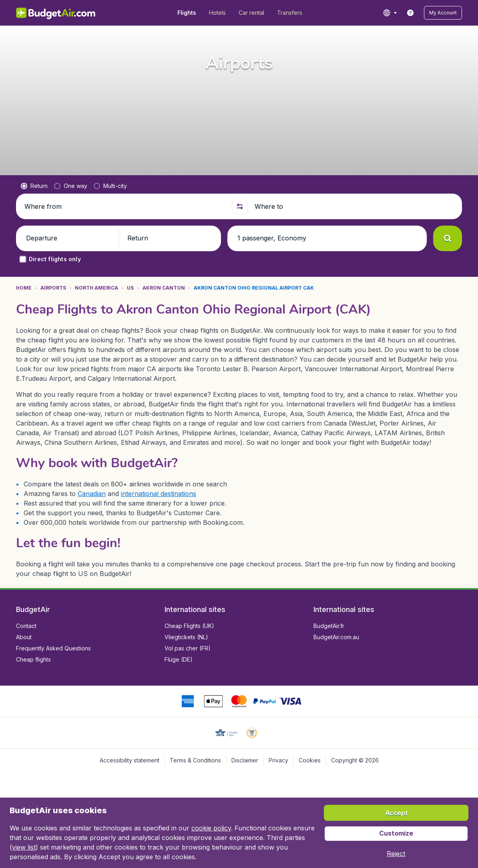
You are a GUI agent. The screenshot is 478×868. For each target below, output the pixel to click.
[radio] (34, 186)
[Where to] (355, 206)
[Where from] (125, 206)
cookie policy (211, 828)
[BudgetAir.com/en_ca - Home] (56, 13)
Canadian (92, 494)
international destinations (159, 494)
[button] (443, 13)
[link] (410, 13)
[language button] (390, 13)
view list (24, 847)
